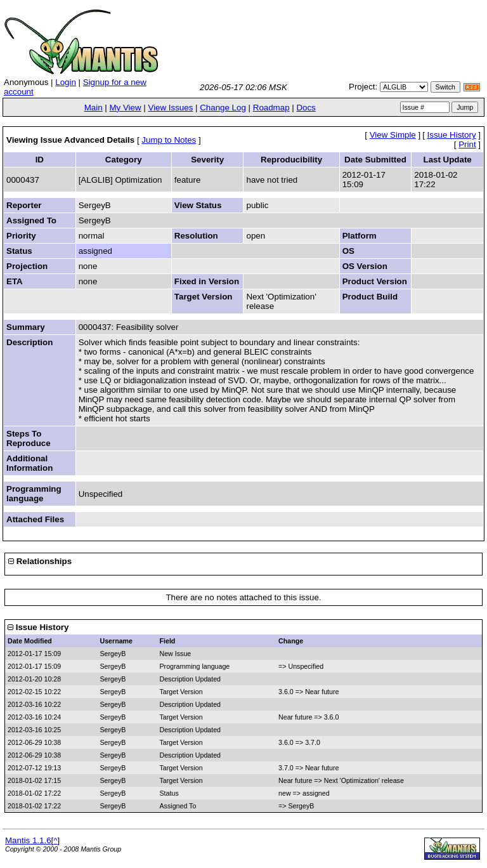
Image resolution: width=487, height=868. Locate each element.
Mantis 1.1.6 (28, 840)
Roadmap (271, 108)
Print (467, 144)
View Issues (170, 108)
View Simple (393, 135)
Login (66, 82)
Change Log (223, 108)
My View (125, 108)
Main (94, 108)
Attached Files (35, 519)
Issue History (452, 135)
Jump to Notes (169, 140)
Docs (306, 108)
